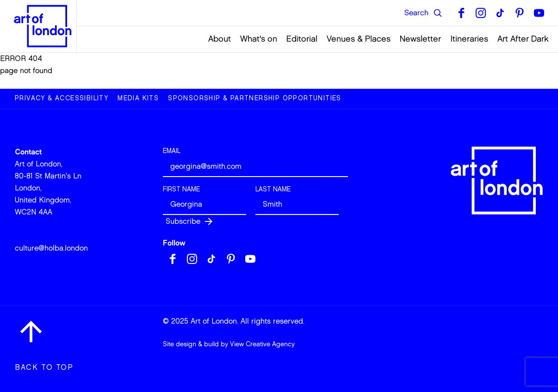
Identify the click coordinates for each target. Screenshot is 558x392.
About (220, 39)
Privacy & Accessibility (62, 98)
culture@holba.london (51, 248)
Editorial (302, 39)
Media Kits (138, 98)
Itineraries (469, 39)
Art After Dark (523, 39)
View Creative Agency (262, 344)
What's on (259, 39)
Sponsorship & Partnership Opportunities (255, 98)
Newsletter (420, 39)
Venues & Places (359, 39)
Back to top (44, 367)
